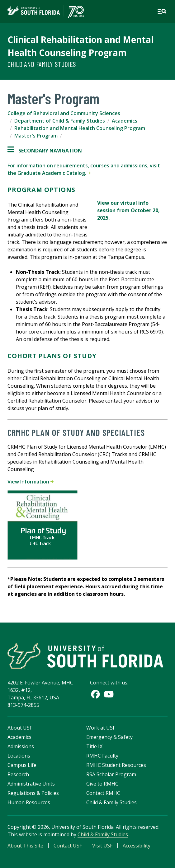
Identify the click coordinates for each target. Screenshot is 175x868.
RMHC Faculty (102, 756)
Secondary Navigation (45, 151)
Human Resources (29, 802)
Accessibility (137, 846)
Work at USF (101, 728)
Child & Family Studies (111, 802)
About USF (20, 728)
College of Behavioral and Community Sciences (64, 113)
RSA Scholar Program (111, 774)
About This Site (25, 846)
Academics (125, 121)
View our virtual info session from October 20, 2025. (128, 210)
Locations (19, 756)
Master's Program (36, 136)
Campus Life (22, 765)
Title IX (94, 746)
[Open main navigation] (162, 12)
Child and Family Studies (42, 64)
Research (18, 774)
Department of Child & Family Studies (60, 121)
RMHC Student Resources (116, 765)
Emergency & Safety (109, 737)
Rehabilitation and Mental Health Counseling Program (80, 128)
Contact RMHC (103, 793)
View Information (31, 482)
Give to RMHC (102, 784)
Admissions (21, 746)
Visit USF (102, 846)
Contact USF (68, 846)
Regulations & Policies (33, 793)
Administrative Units (31, 784)
